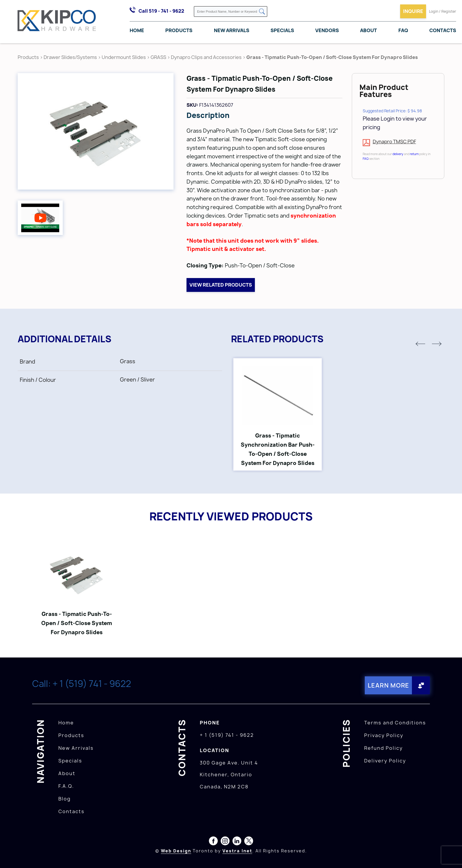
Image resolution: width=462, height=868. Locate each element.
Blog (65, 799)
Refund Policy (383, 748)
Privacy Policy (384, 735)
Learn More (388, 685)
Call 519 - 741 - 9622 (161, 11)
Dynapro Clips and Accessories (206, 57)
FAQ (403, 30)
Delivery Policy (385, 761)
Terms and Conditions (395, 723)
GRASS (159, 57)
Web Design (176, 851)
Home (137, 30)
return (414, 154)
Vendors (327, 30)
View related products (221, 285)
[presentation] (451, 855)
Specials (282, 30)
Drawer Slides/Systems (70, 57)
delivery (398, 154)
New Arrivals (232, 30)
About (368, 30)
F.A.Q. (66, 786)
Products (179, 30)
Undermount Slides (124, 57)
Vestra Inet (237, 851)
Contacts (443, 30)
